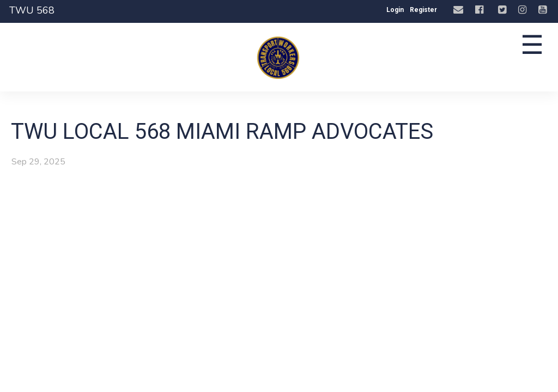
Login (395, 10)
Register (423, 10)
